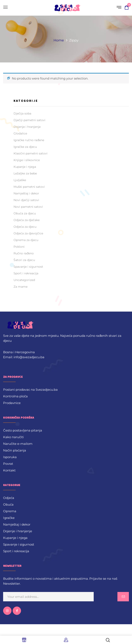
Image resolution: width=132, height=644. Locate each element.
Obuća (8, 504)
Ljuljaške (20, 180)
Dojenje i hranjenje (27, 127)
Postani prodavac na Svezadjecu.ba (30, 390)
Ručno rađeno (24, 253)
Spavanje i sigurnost (28, 267)
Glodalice (20, 133)
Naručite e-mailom (18, 444)
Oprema (10, 511)
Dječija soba (22, 113)
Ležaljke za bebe (25, 173)
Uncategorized (24, 280)
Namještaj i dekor (26, 193)
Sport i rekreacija (26, 273)
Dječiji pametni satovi (29, 120)
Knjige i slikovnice (27, 160)
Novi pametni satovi (28, 207)
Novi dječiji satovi (26, 200)
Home (59, 40)
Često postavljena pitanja (23, 430)
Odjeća (9, 498)
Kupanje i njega (25, 167)
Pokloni (19, 247)
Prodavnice (12, 403)
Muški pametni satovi (29, 187)
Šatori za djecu (24, 260)
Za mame (21, 287)
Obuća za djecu (25, 213)
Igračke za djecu (25, 147)
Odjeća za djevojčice (28, 233)
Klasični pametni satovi (31, 153)
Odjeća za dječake (27, 220)
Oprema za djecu (26, 240)
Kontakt (9, 470)
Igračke (9, 518)
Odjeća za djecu (25, 227)
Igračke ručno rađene (29, 140)
